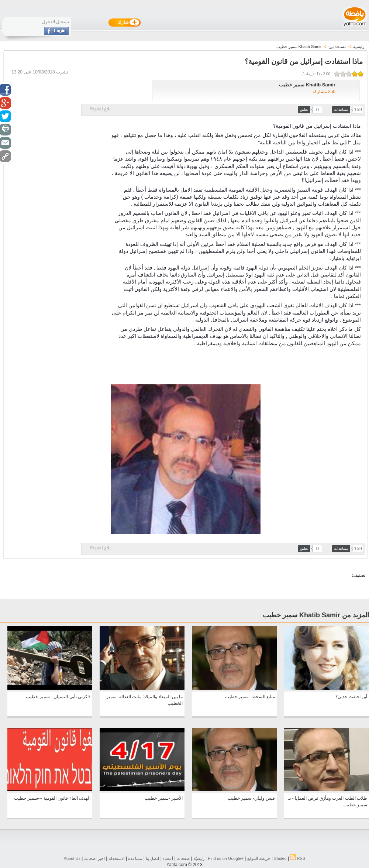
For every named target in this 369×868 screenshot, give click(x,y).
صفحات (183, 858)
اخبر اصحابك (94, 858)
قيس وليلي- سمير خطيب (251, 798)
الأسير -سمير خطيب (164, 798)
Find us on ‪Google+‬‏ (226, 858)
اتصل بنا (152, 858)
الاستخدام (117, 858)
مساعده (135, 858)
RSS (298, 858)
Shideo (280, 858)
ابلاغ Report (101, 109)
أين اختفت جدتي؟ (351, 697)
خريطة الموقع (259, 858)
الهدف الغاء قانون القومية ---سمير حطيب (52, 798)
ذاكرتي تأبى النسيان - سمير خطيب (58, 697)
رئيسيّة (199, 858)
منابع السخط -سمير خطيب (250, 697)
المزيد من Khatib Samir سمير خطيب (316, 615)
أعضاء (168, 858)
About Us (72, 858)
